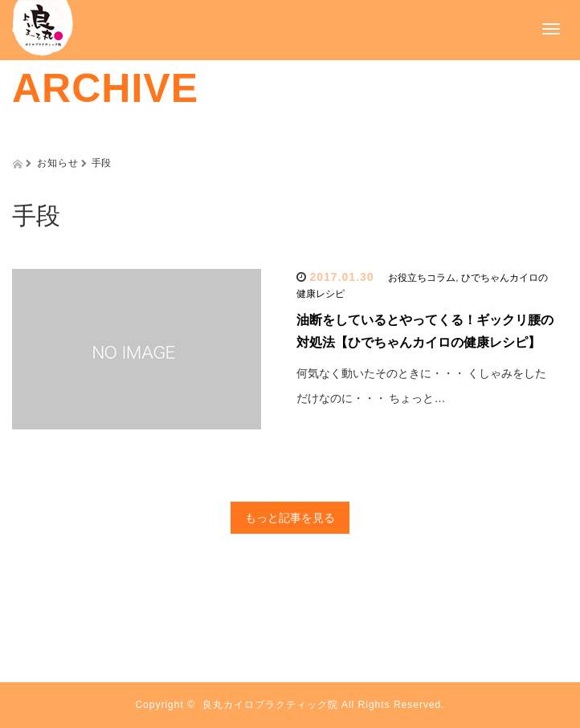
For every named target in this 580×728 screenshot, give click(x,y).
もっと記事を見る (290, 518)
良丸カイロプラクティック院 (270, 705)
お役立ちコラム (422, 278)
